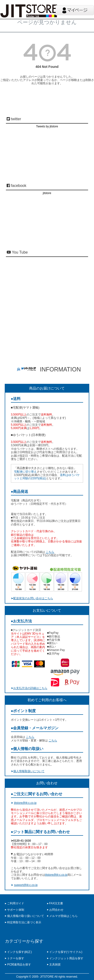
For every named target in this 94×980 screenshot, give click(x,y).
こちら (50, 552)
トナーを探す (16, 958)
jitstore (47, 193)
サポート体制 (16, 910)
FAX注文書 (56, 903)
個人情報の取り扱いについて (26, 916)
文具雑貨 (55, 965)
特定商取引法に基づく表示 (24, 922)
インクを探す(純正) (19, 952)
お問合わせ (56, 910)
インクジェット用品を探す (66, 958)
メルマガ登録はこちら (63, 916)
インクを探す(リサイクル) (66, 952)
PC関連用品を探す (19, 965)
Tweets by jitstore (47, 126)
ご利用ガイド (16, 903)
